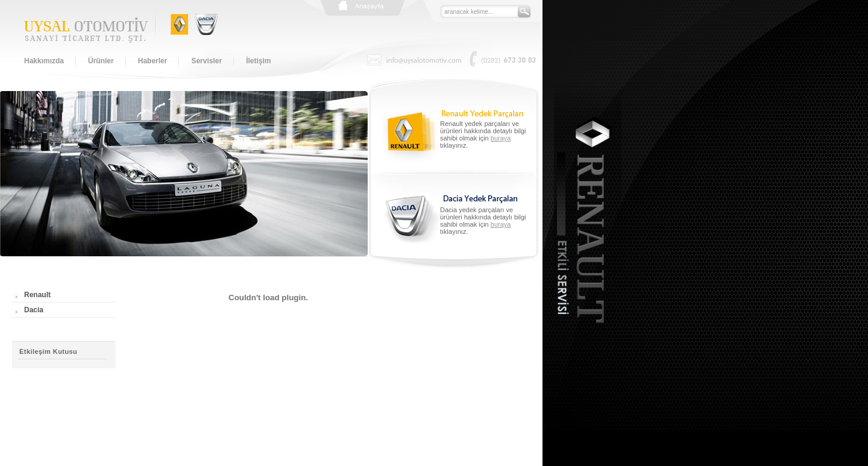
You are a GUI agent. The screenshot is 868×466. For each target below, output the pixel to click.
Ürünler (101, 61)
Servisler (206, 61)
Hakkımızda (44, 61)
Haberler (153, 61)
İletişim (258, 61)
